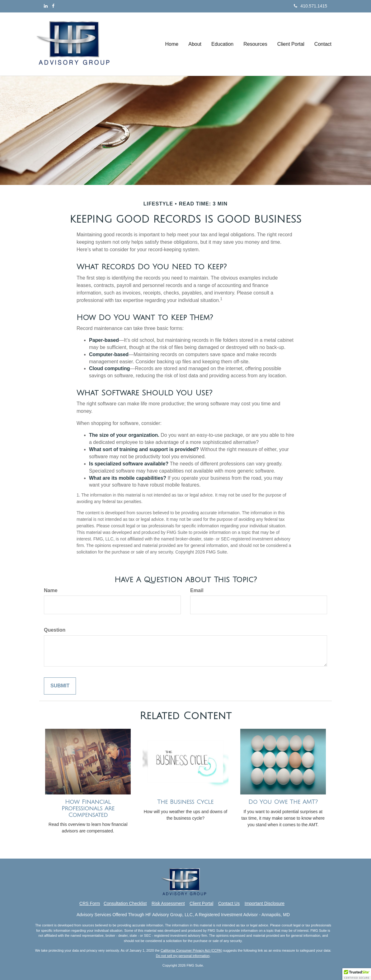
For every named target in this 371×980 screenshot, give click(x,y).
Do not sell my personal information (183, 956)
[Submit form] (60, 686)
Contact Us (229, 903)
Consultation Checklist (125, 903)
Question (55, 630)
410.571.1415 (310, 6)
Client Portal (201, 903)
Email (197, 590)
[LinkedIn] (46, 6)
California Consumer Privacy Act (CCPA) (191, 950)
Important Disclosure (265, 903)
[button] (195, 44)
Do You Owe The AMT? (283, 802)
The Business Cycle (185, 802)
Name (51, 590)
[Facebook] (53, 6)
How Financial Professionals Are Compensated (88, 808)
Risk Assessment (168, 903)
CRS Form (90, 903)
